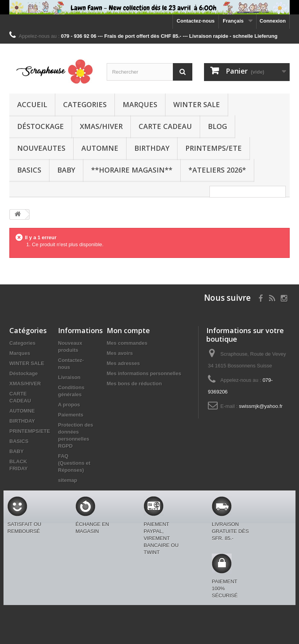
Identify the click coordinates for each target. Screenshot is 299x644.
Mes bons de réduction (134, 384)
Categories (85, 104)
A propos (69, 405)
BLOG (217, 126)
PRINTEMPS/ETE (214, 148)
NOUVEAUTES (41, 148)
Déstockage (40, 126)
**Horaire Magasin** (132, 170)
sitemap (68, 480)
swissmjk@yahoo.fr (261, 406)
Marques (140, 104)
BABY (66, 170)
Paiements (71, 415)
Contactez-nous (196, 21)
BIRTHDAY (152, 148)
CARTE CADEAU (165, 126)
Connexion (273, 21)
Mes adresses (123, 363)
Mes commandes (127, 343)
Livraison (69, 377)
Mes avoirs (120, 353)
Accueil (32, 104)
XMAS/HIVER (101, 126)
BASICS (29, 170)
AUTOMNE (100, 148)
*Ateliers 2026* (217, 170)
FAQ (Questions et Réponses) (74, 463)
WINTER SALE (197, 104)
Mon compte (128, 330)
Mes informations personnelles (144, 373)
